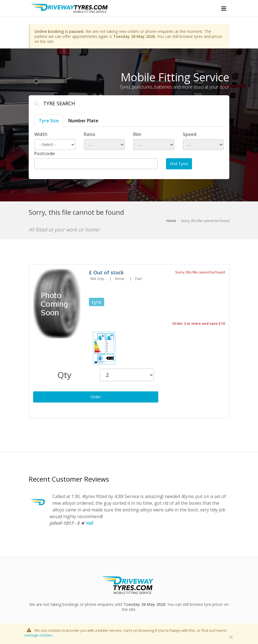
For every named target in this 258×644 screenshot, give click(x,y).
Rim (137, 134)
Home (171, 221)
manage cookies (38, 635)
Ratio (90, 134)
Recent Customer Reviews (69, 479)
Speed (190, 134)
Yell (89, 523)
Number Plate (83, 121)
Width (41, 134)
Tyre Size (49, 121)
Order (96, 397)
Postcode (45, 153)
